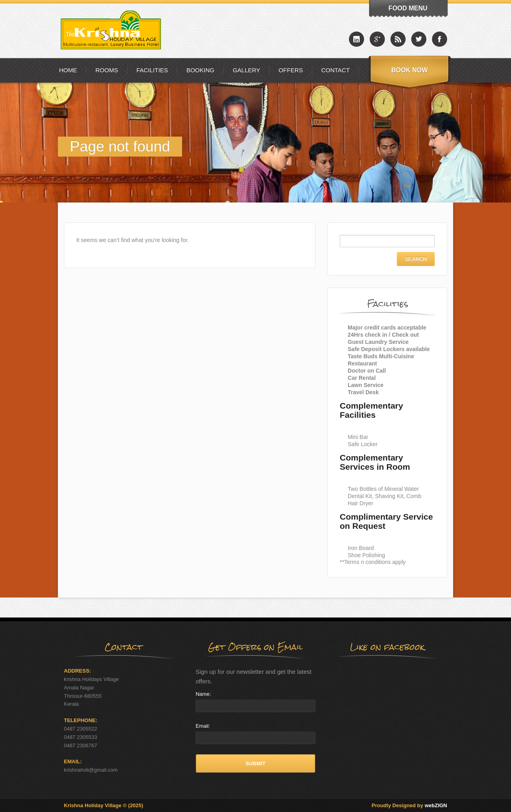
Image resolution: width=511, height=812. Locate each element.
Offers (291, 70)
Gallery (247, 70)
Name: (203, 694)
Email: (203, 726)
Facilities (152, 70)
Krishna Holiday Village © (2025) (104, 805)
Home (68, 70)
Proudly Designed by (409, 805)
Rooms (107, 70)
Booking (200, 70)
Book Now (410, 70)
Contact (336, 70)
